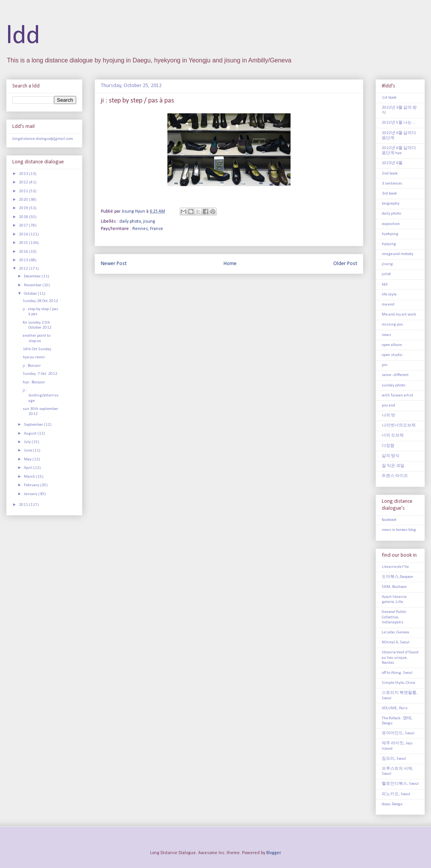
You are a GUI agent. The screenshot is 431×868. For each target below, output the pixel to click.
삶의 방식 (391, 456)
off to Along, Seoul (397, 673)
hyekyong (390, 234)
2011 (24, 505)
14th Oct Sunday (37, 349)
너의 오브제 (393, 436)
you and (388, 405)
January (31, 494)
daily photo (130, 222)
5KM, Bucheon (394, 587)
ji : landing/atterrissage (41, 395)
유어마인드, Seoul (398, 733)
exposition (391, 224)
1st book (389, 98)
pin (385, 365)
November (33, 285)
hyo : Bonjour (34, 382)
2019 (24, 208)
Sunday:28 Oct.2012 (40, 301)
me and (388, 305)
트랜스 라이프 (395, 476)
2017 (24, 226)
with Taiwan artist (398, 395)
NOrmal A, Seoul (396, 642)
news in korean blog (399, 530)
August (31, 434)
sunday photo (393, 385)
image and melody (398, 254)
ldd (23, 36)
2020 (24, 200)
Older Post (345, 264)
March (30, 477)
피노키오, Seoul (396, 794)
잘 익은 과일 (393, 466)
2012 (24, 269)
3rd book (389, 194)
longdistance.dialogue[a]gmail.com (43, 139)
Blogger (273, 853)
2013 (24, 260)
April (28, 468)
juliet (386, 274)
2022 (24, 182)
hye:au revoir (34, 357)
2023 (24, 174)
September (34, 425)
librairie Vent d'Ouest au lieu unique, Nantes (400, 657)
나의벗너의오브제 (399, 426)
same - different (395, 375)
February (32, 485)
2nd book (390, 174)
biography (391, 204)
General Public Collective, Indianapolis (394, 617)
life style (389, 295)
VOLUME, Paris (395, 708)
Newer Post (114, 264)
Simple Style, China (398, 683)
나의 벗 (388, 416)
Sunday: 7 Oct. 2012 (40, 374)
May (28, 459)
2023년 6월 (392, 163)
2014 (24, 252)
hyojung (389, 244)
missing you (392, 325)
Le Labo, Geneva (395, 632)
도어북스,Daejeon (398, 577)
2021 (24, 191)
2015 (24, 243)
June (28, 451)
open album (392, 345)
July (28, 442)
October (31, 294)
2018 (24, 217)
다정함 (388, 446)
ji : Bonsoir (32, 366)
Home (230, 264)
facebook (389, 520)
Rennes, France (148, 229)
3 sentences (392, 184)
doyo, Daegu (392, 804)
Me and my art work (399, 315)
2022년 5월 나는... (398, 123)
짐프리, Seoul (394, 759)
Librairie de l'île (395, 567)
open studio (392, 355)
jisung (149, 222)
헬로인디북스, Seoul (400, 784)
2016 (24, 234)
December (33, 276)
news (386, 335)
